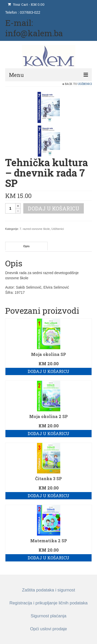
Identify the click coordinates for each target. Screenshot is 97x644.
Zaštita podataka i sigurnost (48, 590)
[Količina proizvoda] (10, 208)
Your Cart (26, 4)
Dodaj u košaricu (54, 208)
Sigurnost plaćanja (48, 616)
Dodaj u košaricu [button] (48, 371)
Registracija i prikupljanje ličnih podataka (48, 603)
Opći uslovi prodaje (48, 629)
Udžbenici (85, 84)
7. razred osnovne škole (35, 229)
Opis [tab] (26, 246)
